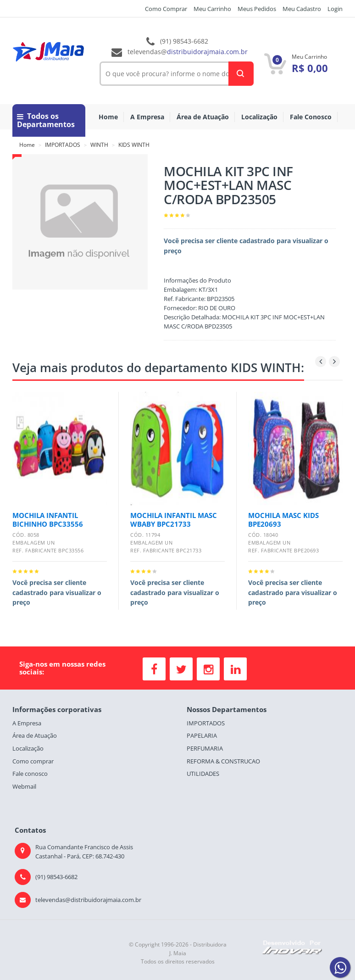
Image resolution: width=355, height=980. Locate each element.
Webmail (24, 786)
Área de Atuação (203, 117)
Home (108, 117)
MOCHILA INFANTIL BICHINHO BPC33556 (48, 520)
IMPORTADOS (63, 145)
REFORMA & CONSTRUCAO (223, 761)
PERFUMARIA (205, 748)
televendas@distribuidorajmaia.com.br (88, 900)
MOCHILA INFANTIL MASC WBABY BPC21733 (174, 520)
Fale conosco (30, 774)
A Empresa (147, 117)
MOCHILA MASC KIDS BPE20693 (283, 520)
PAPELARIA (202, 735)
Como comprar (33, 761)
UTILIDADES (203, 774)
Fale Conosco (311, 117)
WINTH (99, 145)
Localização (259, 117)
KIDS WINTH (134, 145)
